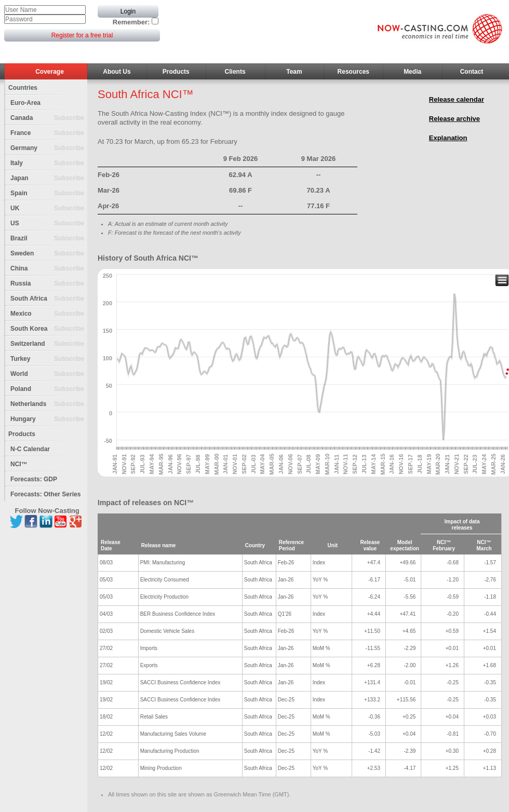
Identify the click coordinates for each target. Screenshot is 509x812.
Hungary (49, 419)
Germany (49, 148)
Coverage (50, 72)
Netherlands (49, 404)
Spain (49, 193)
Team (294, 72)
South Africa (49, 299)
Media (412, 72)
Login (128, 11)
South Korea (49, 329)
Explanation (448, 138)
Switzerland (49, 344)
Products (176, 72)
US (49, 224)
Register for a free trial (82, 35)
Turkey (49, 359)
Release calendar (457, 99)
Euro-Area (25, 103)
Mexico (49, 314)
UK (49, 208)
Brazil (49, 239)
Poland (49, 389)
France (49, 133)
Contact (472, 72)
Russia (49, 284)
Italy (49, 163)
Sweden (49, 254)
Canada (49, 118)
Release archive (454, 119)
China (49, 269)
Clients (235, 72)
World (49, 374)
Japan (49, 178)
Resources (353, 72)
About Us (117, 72)
